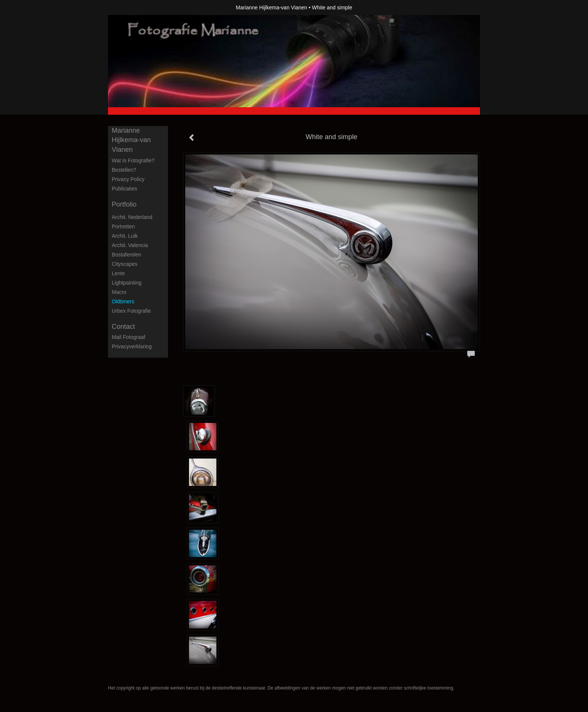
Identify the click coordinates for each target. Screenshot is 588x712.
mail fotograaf (128, 337)
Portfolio (124, 204)
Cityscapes (124, 264)
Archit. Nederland (132, 217)
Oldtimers (123, 301)
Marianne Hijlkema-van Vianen (271, 7)
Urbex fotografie (131, 311)
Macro (119, 292)
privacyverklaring (132, 346)
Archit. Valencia (130, 245)
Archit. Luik (125, 236)
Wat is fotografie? (133, 160)
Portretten (123, 226)
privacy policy (128, 179)
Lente (118, 273)
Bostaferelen (127, 255)
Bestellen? (124, 170)
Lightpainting (127, 283)
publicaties (124, 189)
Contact (123, 327)
